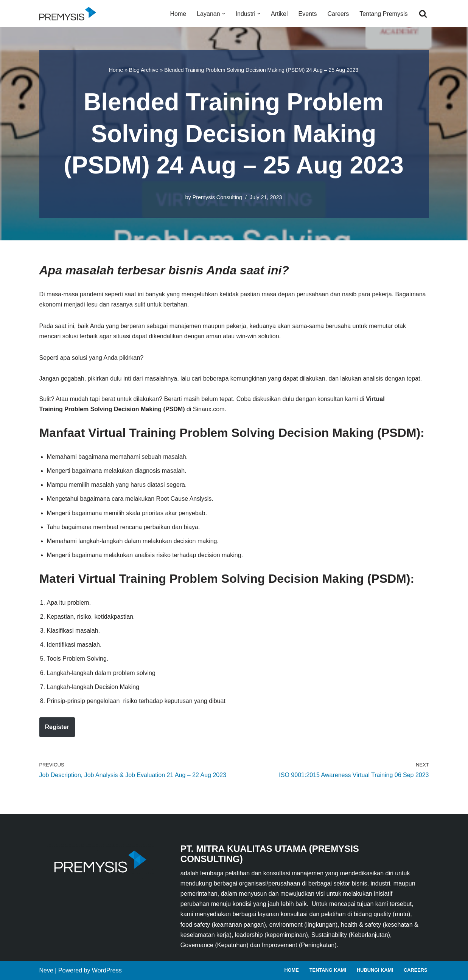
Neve (46, 970)
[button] (224, 14)
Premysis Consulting (217, 197)
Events (308, 14)
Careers (338, 14)
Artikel (279, 14)
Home (178, 14)
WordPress (107, 970)
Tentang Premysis (383, 14)
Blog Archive (144, 70)
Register (57, 727)
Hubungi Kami (375, 970)
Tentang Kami (328, 970)
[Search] (423, 14)
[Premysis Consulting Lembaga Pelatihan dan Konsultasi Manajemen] (70, 14)
